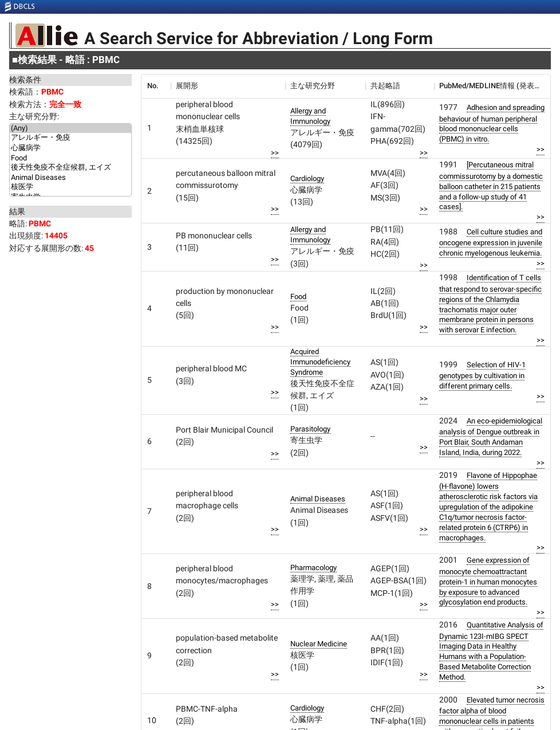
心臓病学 (70, 148)
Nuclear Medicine (319, 644)
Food (70, 158)
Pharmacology (313, 568)
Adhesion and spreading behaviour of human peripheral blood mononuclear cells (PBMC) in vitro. (492, 123)
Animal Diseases (70, 178)
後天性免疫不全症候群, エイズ (70, 168)
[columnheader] (156, 86)
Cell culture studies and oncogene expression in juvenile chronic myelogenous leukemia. (491, 242)
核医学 (70, 187)
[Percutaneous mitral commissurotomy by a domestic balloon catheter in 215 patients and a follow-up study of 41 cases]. (491, 186)
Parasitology (310, 429)
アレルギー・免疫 (70, 138)
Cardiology (307, 178)
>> (275, 153)
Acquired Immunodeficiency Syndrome (320, 362)
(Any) (70, 128)
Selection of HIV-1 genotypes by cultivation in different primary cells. (482, 375)
